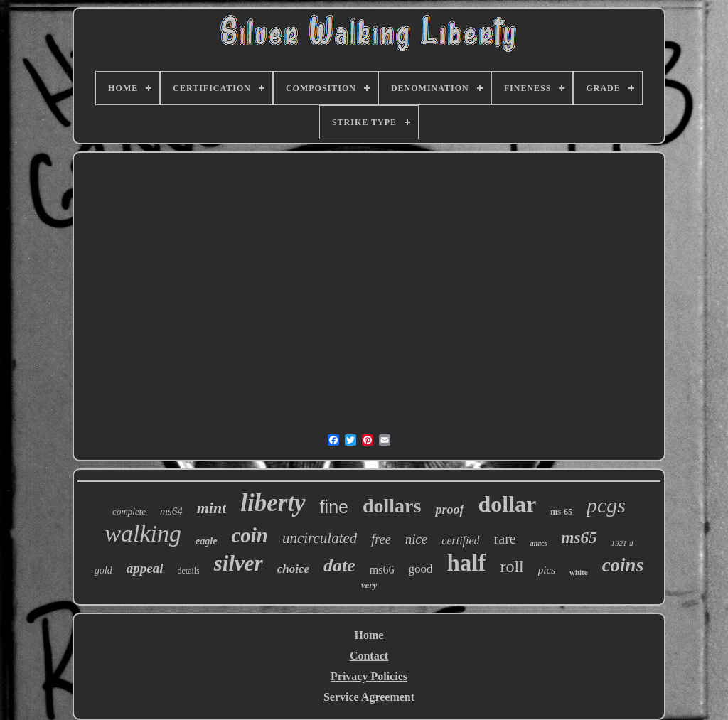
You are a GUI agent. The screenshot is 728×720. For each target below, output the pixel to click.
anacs (539, 543)
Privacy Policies (369, 676)
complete (129, 511)
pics (547, 570)
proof (449, 510)
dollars (392, 506)
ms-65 (561, 512)
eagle (206, 541)
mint (212, 508)
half (466, 563)
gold (103, 570)
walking (143, 533)
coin (250, 535)
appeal (145, 568)
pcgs (606, 505)
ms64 (171, 511)
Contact (369, 656)
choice (293, 569)
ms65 (579, 538)
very (369, 585)
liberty (273, 503)
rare (505, 539)
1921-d (622, 543)
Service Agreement (369, 697)
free (381, 539)
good (420, 569)
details (188, 571)
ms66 (382, 570)
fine (334, 507)
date (339, 565)
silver (239, 563)
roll (512, 566)
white (579, 572)
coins (623, 565)
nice (417, 539)
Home (369, 635)
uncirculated (320, 538)
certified (460, 541)
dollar (507, 504)
